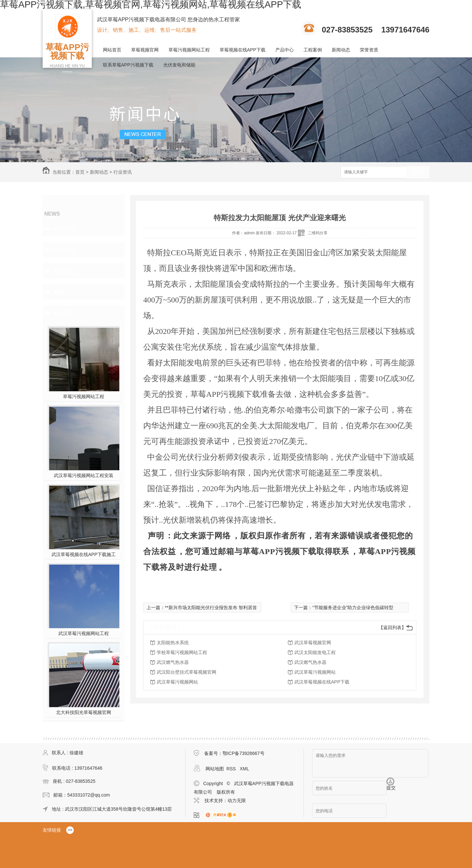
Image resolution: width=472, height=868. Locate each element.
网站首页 (112, 50)
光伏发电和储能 (179, 65)
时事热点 (64, 229)
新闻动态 (341, 50)
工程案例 (313, 50)
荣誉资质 (369, 50)
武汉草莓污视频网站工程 (84, 633)
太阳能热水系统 (173, 643)
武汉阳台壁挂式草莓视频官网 (187, 672)
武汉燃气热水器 (173, 662)
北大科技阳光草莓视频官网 (84, 712)
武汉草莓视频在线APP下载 (322, 682)
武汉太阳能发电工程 (315, 652)
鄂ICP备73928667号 (244, 753)
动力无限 (237, 800)
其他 (58, 292)
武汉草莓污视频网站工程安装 (84, 475)
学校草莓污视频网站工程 (182, 652)
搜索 (418, 173)
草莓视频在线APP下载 (243, 50)
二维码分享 (318, 233)
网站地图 (215, 769)
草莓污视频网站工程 (189, 50)
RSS (232, 769)
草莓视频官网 (145, 50)
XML (244, 769)
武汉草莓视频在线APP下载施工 (84, 554)
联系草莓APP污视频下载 (128, 65)
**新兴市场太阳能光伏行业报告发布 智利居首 (211, 608)
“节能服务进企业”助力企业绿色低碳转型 (353, 608)
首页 (80, 172)
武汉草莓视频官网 (313, 643)
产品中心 (285, 50)
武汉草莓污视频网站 (315, 672)
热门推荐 (64, 313)
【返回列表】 (392, 627)
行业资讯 (123, 172)
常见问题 (64, 271)
